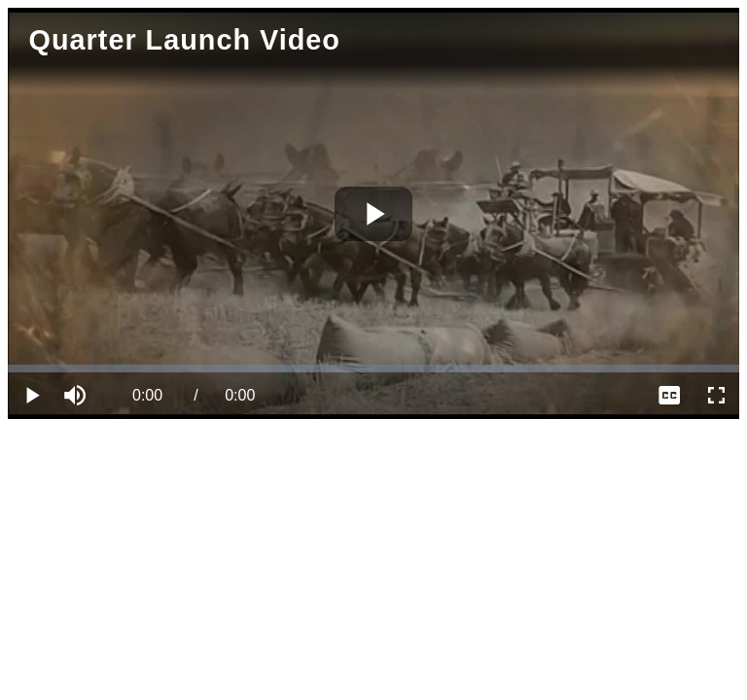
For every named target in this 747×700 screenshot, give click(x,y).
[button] (78, 396)
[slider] (373, 368)
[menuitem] (669, 396)
